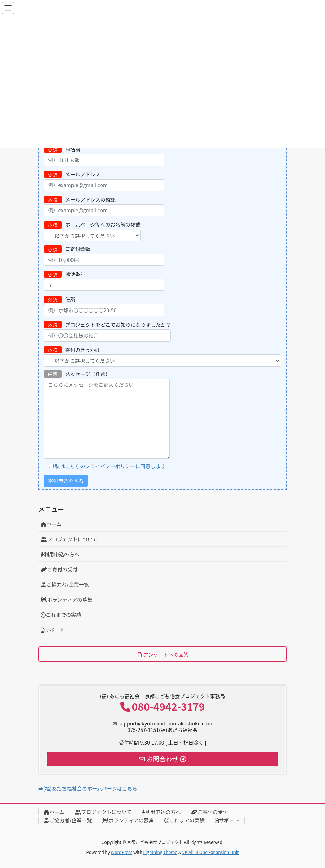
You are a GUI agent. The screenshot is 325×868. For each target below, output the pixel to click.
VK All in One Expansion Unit (211, 852)
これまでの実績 (61, 615)
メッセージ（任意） (107, 415)
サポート (53, 630)
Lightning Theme (160, 852)
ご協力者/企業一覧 (65, 584)
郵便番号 (104, 281)
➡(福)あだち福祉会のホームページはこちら (88, 788)
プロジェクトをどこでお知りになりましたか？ (107, 331)
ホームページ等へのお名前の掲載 (92, 231)
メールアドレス (104, 181)
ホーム (51, 524)
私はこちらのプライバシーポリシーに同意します (110, 466)
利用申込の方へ (60, 554)
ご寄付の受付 (59, 569)
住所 (104, 306)
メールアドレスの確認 (104, 206)
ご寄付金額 (104, 255)
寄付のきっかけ (162, 356)
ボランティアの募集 (66, 600)
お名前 (104, 156)
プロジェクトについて (69, 539)
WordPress (122, 852)
